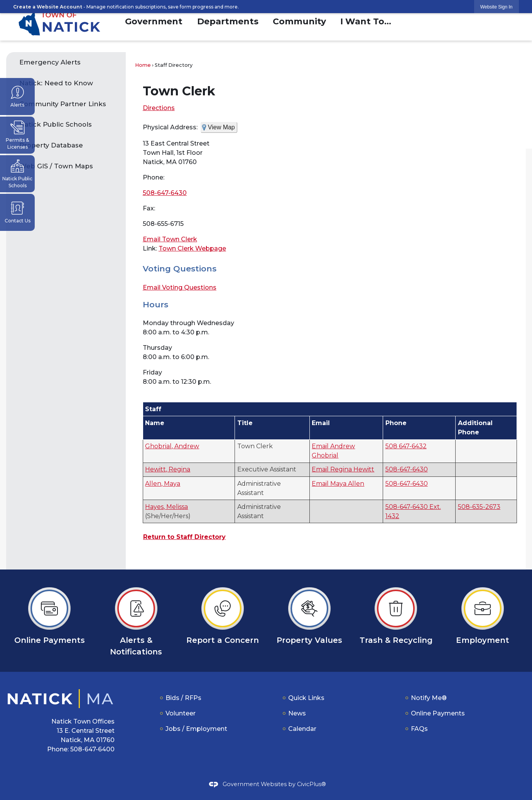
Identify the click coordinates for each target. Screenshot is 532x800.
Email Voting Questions (180, 287)
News (297, 713)
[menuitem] (154, 20)
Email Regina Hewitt (343, 469)
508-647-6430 (165, 193)
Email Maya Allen (338, 484)
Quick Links (306, 698)
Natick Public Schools (56, 124)
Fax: (149, 208)
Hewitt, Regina (168, 469)
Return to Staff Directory (184, 537)
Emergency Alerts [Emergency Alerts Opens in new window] (50, 62)
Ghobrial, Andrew (172, 446)
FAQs (419, 729)
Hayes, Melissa (166, 507)
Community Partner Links (63, 104)
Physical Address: (170, 127)
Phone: (154, 177)
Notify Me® (429, 698)
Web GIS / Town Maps (56, 166)
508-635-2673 (479, 507)
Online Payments (438, 713)
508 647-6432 (406, 446)
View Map (221, 127)
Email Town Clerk (170, 239)
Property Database (51, 145)
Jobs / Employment (196, 729)
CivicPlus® (312, 784)
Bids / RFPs (183, 698)
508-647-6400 (92, 749)
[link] (497, 7)
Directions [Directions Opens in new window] (159, 108)
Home (143, 65)
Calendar (302, 729)
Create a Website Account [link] (48, 7)
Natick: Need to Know (57, 83)
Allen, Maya (163, 484)
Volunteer (181, 713)
